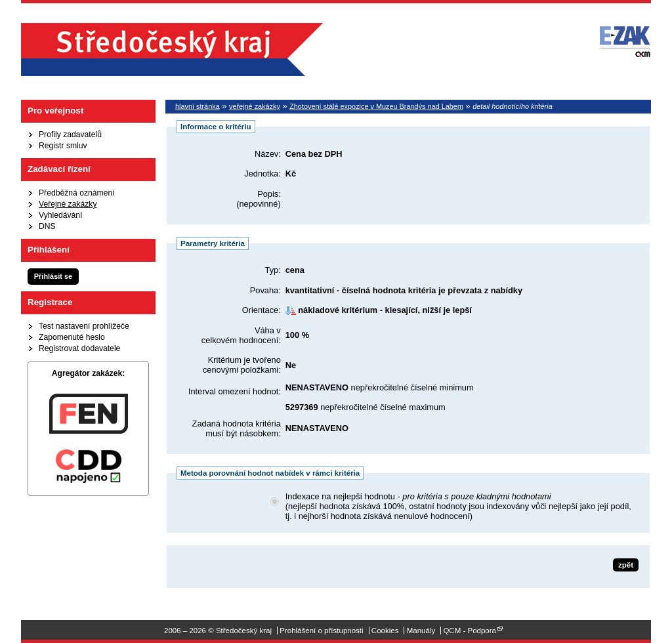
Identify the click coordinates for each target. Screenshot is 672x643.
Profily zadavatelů (70, 135)
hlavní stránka (198, 106)
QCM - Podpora (470, 631)
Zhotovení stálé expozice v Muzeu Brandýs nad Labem (376, 106)
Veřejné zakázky (68, 204)
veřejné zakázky (255, 106)
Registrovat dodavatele (79, 348)
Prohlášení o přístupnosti (321, 631)
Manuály (421, 631)
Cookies (385, 631)
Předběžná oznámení (77, 193)
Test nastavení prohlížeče (84, 326)
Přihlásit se (53, 276)
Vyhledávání (60, 215)
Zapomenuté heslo (72, 337)
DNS (47, 226)
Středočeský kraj (172, 50)
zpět (626, 565)
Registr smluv (63, 146)
